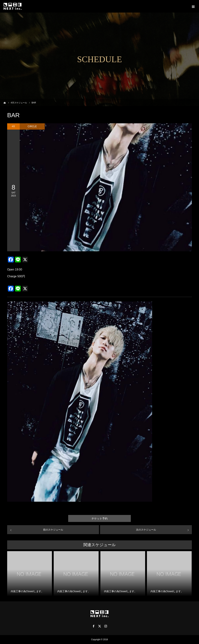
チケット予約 (99, 518)
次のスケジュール (146, 530)
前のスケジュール (53, 530)
